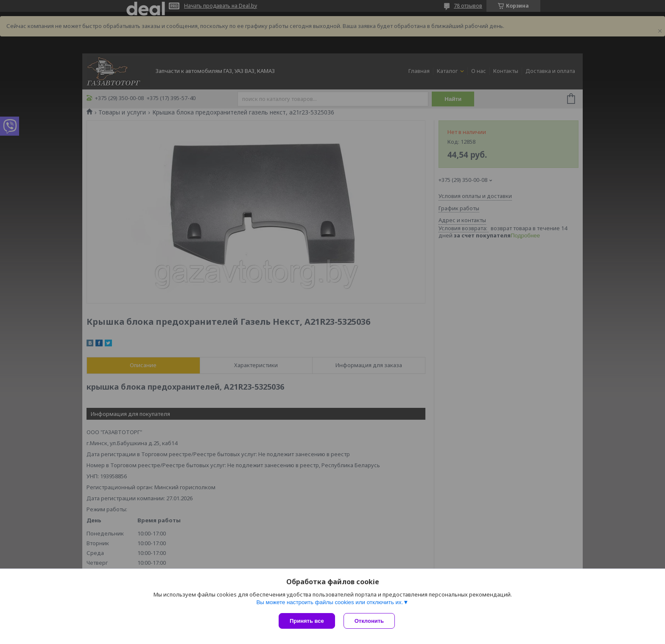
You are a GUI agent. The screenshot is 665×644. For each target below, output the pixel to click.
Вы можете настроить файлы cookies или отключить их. (330, 602)
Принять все (307, 621)
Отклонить (369, 621)
